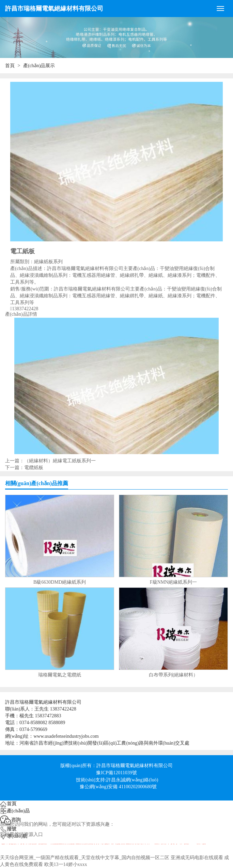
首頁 (10, 66)
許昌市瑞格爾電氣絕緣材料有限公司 (54, 9)
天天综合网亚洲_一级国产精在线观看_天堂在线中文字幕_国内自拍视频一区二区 (85, 858)
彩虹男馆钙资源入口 (21, 834)
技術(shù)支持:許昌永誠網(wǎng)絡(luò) (117, 780)
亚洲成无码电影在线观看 (197, 858)
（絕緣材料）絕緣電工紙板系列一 (60, 461)
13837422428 (25, 309)
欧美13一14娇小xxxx (66, 864)
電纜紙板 (34, 468)
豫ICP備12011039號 (116, 773)
